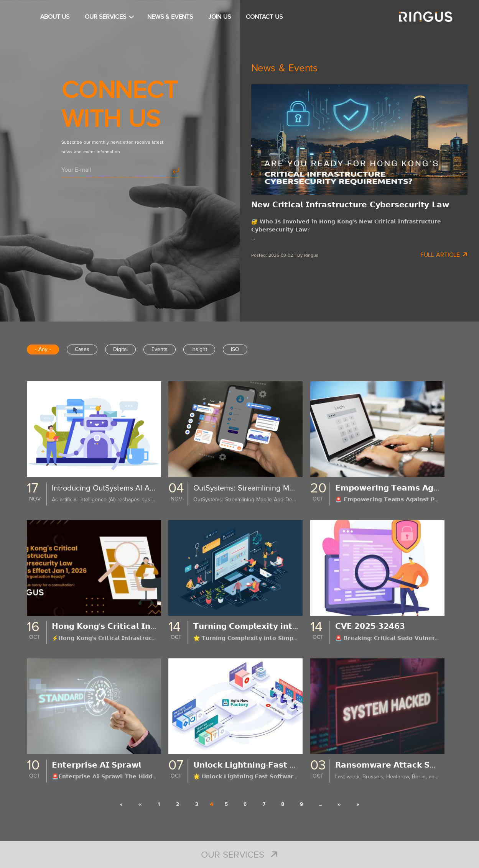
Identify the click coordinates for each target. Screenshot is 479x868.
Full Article (444, 254)
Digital (120, 349)
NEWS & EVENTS (170, 17)
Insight (199, 349)
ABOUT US (55, 17)
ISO (235, 349)
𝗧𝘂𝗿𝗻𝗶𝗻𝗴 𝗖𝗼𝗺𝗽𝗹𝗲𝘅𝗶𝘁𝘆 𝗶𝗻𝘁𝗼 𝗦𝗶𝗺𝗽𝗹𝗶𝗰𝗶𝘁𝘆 (277, 627)
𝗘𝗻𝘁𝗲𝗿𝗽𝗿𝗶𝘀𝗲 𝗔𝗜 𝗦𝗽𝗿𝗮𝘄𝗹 (101, 765)
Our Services (239, 855)
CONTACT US (264, 17)
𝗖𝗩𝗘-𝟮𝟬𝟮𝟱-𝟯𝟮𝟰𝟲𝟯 (373, 627)
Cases (82, 349)
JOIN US (220, 17)
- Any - (43, 349)
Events (160, 349)
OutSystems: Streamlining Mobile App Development (290, 488)
